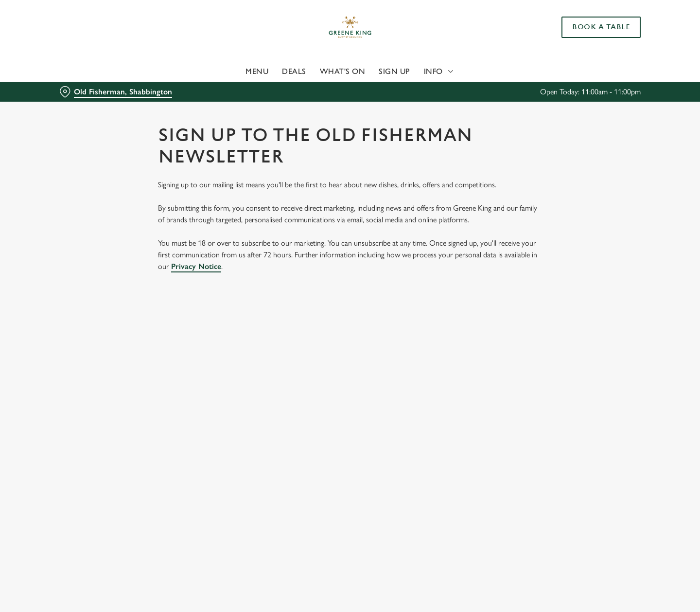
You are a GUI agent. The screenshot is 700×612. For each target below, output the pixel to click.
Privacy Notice (196, 266)
